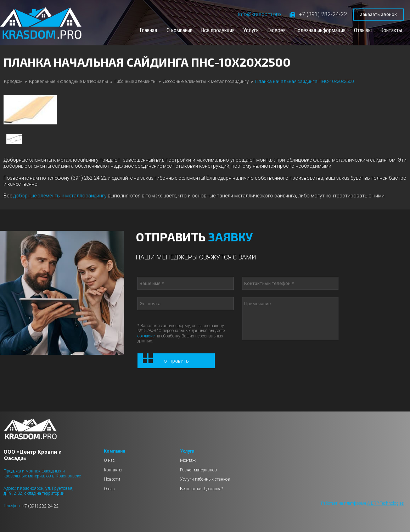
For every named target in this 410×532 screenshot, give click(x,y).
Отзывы (363, 30)
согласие (146, 336)
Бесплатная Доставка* (202, 489)
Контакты (391, 30)
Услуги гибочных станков (205, 479)
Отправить (176, 361)
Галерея (276, 30)
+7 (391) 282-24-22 (318, 14)
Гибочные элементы (136, 81)
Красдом (13, 81)
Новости (112, 479)
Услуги (251, 30)
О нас (109, 460)
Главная (148, 30)
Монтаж (188, 460)
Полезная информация (320, 30)
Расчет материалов (198, 470)
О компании (179, 30)
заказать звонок (378, 14)
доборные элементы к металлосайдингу (60, 196)
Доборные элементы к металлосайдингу (206, 81)
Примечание (290, 319)
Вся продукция (218, 30)
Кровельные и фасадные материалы (69, 81)
